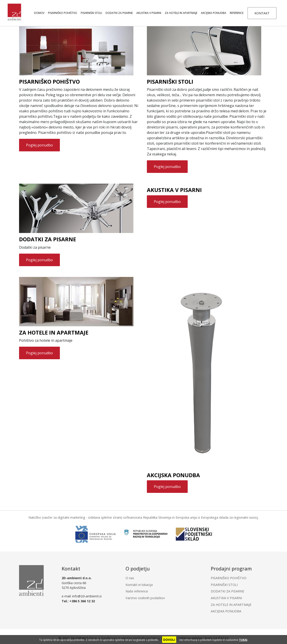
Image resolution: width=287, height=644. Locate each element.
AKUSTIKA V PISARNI (149, 13)
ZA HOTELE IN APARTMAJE (181, 13)
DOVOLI (169, 640)
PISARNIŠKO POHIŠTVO (63, 13)
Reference (237, 13)
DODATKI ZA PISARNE (119, 13)
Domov (39, 13)
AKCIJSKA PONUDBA (214, 13)
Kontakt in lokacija (139, 585)
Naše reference (137, 591)
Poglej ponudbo (39, 145)
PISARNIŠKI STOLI (91, 13)
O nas (130, 578)
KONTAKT (262, 13)
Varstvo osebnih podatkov (145, 598)
